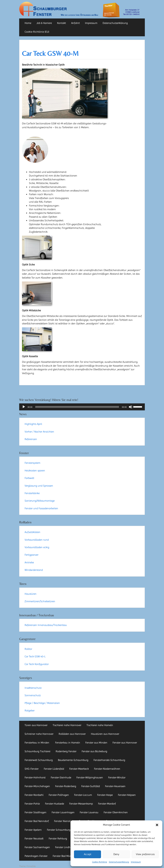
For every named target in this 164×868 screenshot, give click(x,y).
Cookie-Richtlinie (100, 862)
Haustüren (31, 594)
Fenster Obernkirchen (116, 812)
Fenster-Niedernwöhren (107, 769)
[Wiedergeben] (24, 407)
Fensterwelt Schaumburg (39, 760)
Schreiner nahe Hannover (39, 734)
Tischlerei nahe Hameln (100, 725)
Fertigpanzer (31, 555)
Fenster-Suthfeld (91, 786)
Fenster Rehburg (58, 839)
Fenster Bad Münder (64, 856)
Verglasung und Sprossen (39, 486)
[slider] (77, 407)
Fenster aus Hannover (125, 743)
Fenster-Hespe (105, 795)
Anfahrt (75, 23)
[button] (157, 825)
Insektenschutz (33, 688)
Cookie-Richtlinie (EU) (37, 32)
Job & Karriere (44, 23)
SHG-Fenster (32, 769)
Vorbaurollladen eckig (37, 547)
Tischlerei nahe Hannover (67, 725)
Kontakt (61, 23)
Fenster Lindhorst (65, 847)
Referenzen (31, 439)
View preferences (145, 854)
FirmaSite (31, 866)
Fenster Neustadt (34, 839)
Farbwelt (29, 478)
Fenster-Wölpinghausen (90, 777)
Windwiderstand (34, 570)
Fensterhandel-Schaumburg (109, 760)
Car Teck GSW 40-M (50, 53)
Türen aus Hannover (36, 725)
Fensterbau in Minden (37, 743)
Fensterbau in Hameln (68, 743)
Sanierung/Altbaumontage (40, 501)
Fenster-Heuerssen (115, 786)
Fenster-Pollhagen (59, 795)
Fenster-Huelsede (55, 804)
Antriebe (29, 562)
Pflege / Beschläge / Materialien (42, 703)
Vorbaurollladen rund (37, 540)
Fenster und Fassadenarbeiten (41, 508)
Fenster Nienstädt (64, 821)
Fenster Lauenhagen (63, 812)
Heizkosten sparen (35, 471)
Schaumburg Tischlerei (38, 751)
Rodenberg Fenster (66, 751)
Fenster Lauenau (89, 812)
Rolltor (28, 649)
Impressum (136, 862)
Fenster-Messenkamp (81, 804)
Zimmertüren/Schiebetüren (40, 601)
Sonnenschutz (33, 695)
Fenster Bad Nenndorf (37, 821)
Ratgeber (30, 711)
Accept (88, 854)
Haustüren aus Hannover (105, 734)
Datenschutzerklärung (119, 862)
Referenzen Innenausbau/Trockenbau (46, 625)
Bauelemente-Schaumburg (73, 760)
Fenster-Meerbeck (79, 769)
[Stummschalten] (131, 407)
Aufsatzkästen (32, 532)
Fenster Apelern (33, 830)
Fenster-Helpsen (127, 795)
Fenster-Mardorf (107, 804)
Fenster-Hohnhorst (35, 777)
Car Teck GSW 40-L (35, 656)
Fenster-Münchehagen (37, 786)
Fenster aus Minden (96, 743)
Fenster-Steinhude (61, 777)
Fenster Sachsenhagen (37, 847)
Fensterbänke (32, 493)
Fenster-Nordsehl (34, 795)
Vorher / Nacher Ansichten (39, 432)
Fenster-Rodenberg (66, 786)
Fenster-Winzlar (117, 777)
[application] (82, 407)
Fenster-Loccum (83, 795)
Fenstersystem (32, 463)
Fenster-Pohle (32, 804)
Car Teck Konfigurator (37, 664)
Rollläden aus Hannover (72, 734)
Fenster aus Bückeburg (94, 751)
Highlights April (33, 424)
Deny (116, 854)
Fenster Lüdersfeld (54, 769)
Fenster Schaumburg (59, 830)
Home (28, 23)
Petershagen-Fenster (36, 856)
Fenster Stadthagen (36, 812)
